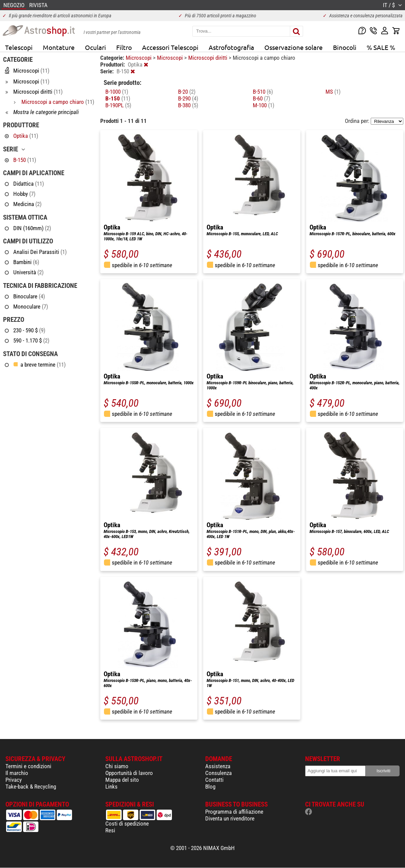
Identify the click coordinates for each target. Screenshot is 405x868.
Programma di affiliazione (234, 812)
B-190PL (118, 105)
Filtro (124, 47)
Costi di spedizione (127, 824)
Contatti (214, 780)
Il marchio (17, 773)
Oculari (95, 47)
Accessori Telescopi (170, 47)
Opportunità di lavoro (129, 773)
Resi (110, 830)
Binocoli (345, 47)
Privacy (14, 780)
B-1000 (117, 92)
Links (111, 787)
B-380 (188, 105)
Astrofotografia (231, 47)
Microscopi (139, 58)
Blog (210, 787)
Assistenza (218, 766)
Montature (59, 47)
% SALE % (381, 47)
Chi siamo (117, 766)
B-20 (187, 92)
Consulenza (218, 773)
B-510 (263, 92)
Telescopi (19, 47)
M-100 (263, 105)
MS (333, 92)
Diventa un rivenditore (230, 818)
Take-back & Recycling (31, 787)
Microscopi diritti (208, 58)
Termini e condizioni (28, 766)
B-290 (188, 98)
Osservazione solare (294, 47)
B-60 (261, 98)
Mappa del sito (122, 780)
